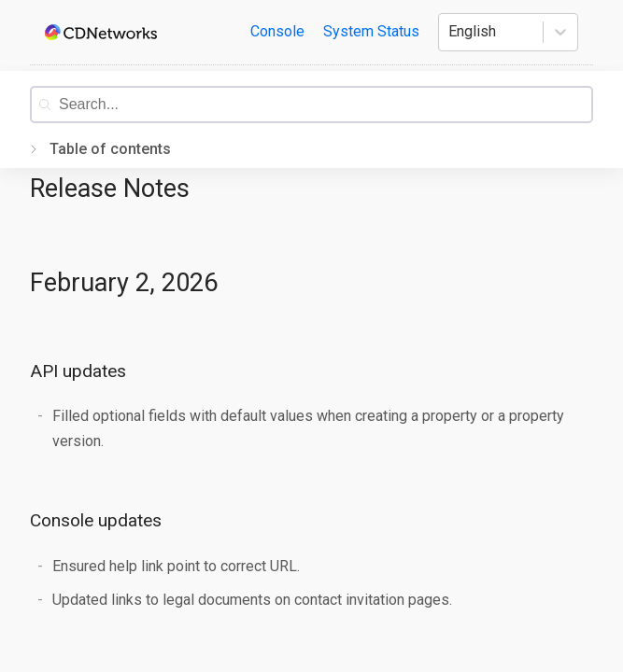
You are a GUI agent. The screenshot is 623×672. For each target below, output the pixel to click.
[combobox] (325, 105)
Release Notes (110, 189)
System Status (371, 31)
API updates (78, 371)
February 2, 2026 (124, 283)
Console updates (96, 520)
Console (277, 31)
